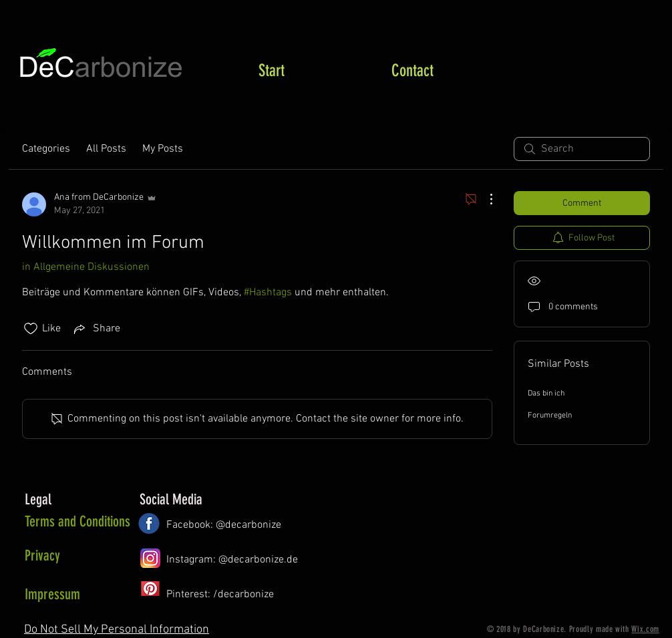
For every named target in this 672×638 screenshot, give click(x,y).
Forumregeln (550, 416)
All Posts (106, 149)
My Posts (163, 149)
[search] (582, 149)
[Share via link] (96, 329)
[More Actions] (484, 199)
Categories (46, 149)
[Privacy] (79, 556)
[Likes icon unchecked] (31, 329)
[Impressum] (69, 595)
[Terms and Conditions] (77, 522)
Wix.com (645, 629)
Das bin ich (546, 393)
